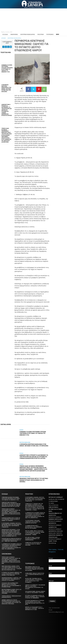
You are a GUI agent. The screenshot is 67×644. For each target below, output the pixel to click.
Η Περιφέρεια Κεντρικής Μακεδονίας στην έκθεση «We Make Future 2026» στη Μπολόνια (6, 88)
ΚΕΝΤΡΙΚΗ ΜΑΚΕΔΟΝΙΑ (14, 38)
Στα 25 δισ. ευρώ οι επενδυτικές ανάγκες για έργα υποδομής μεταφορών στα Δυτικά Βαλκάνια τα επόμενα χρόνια (11, 585)
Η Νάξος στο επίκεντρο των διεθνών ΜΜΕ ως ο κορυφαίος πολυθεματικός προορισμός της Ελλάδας (35, 587)
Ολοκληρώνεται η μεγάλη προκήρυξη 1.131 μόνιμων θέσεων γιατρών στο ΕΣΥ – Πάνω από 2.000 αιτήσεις (12, 540)
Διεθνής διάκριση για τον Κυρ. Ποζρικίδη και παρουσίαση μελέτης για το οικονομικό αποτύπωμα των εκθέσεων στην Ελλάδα (11, 602)
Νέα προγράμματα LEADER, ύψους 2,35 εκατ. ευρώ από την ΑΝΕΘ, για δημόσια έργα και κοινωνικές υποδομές (11, 591)
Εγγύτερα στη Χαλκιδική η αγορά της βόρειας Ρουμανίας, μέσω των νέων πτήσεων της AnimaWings (35, 597)
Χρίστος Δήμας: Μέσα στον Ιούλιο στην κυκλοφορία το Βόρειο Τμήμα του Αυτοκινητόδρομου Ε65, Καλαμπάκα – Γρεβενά (35, 533)
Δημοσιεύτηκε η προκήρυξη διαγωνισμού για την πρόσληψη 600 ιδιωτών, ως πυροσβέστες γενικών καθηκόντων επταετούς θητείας (7, 110)
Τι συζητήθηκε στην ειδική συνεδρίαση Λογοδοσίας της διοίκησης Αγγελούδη (33, 522)
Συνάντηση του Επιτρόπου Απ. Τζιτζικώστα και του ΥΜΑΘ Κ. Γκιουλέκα (33, 544)
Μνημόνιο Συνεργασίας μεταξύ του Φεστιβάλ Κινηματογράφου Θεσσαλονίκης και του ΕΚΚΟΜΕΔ (34, 480)
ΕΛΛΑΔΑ (21, 430)
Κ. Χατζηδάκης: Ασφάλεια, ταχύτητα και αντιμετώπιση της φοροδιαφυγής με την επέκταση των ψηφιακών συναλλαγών (12, 525)
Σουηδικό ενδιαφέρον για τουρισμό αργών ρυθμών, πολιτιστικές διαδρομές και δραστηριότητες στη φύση (35, 602)
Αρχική (3, 38)
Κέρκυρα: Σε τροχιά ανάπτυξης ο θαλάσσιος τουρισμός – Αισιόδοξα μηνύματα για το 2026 (34, 608)
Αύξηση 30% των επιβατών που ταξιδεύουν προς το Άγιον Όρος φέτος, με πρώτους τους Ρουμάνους (34, 580)
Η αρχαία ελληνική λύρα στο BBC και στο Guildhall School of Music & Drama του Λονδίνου (11, 519)
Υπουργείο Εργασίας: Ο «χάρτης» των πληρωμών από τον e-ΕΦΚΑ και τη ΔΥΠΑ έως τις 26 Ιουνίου (11, 579)
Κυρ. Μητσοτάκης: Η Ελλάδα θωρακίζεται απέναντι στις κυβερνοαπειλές (32, 539)
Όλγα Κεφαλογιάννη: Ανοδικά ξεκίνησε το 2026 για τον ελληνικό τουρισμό (35, 592)
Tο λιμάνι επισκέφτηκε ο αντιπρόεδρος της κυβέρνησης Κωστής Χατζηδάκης (34, 527)
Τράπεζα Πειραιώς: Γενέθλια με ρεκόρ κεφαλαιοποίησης (11, 597)
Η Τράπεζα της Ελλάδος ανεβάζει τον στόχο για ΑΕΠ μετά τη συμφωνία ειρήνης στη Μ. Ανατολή (12, 574)
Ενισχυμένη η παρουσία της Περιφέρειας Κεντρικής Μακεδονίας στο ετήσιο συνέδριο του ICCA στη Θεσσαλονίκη (34, 569)
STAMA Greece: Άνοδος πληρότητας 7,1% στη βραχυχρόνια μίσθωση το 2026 (35, 574)
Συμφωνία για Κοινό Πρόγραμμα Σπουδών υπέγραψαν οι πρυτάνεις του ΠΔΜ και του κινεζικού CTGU (7, 68)
